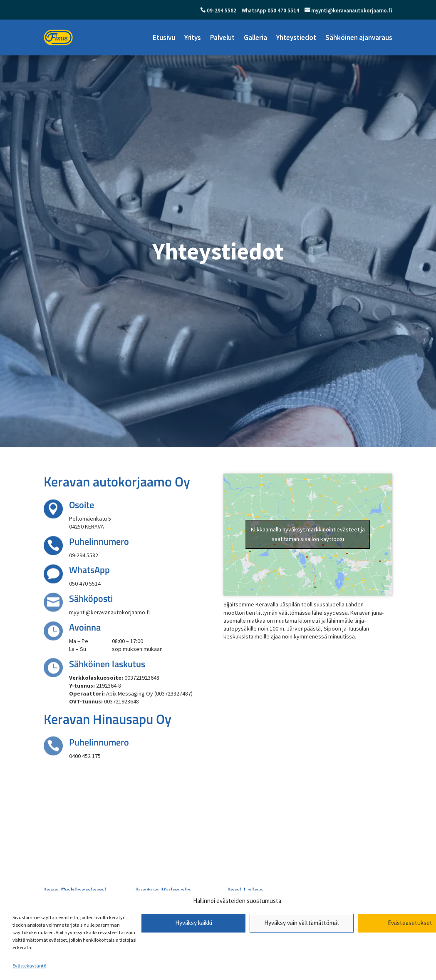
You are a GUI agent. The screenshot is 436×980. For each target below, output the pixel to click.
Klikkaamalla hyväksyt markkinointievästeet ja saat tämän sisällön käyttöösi (308, 534)
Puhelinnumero (99, 541)
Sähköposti (91, 598)
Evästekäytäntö (29, 966)
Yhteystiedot (296, 37)
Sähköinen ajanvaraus (359, 37)
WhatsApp (89, 570)
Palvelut (222, 37)
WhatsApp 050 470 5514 (270, 11)
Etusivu (164, 37)
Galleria (255, 37)
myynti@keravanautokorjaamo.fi (351, 11)
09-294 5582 (221, 11)
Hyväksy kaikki (194, 923)
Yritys (193, 37)
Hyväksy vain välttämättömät (302, 923)
